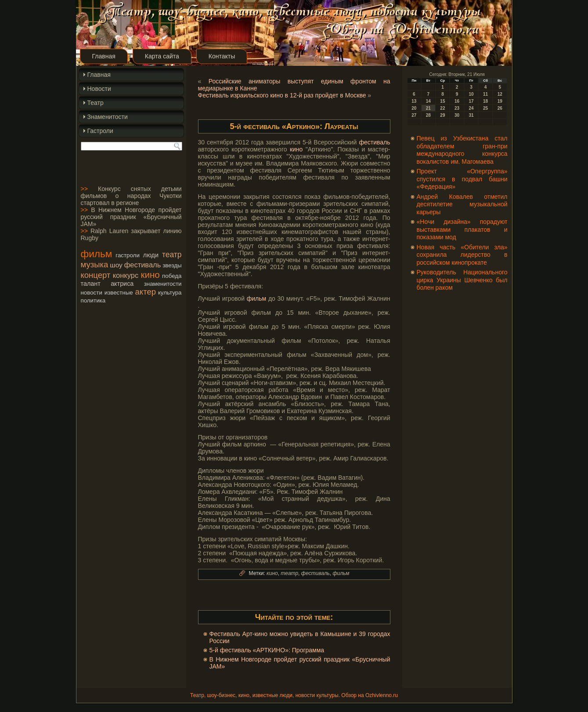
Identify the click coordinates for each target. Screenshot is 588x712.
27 (414, 115)
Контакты (222, 56)
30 (457, 115)
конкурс (126, 275)
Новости (99, 89)
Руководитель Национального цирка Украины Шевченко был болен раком (462, 280)
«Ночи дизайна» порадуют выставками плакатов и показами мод (462, 229)
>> (84, 189)
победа (172, 276)
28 (428, 115)
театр (172, 255)
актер (146, 292)
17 (471, 101)
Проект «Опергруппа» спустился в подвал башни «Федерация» (462, 179)
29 (442, 115)
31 (471, 115)
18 (485, 101)
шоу (116, 265)
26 (500, 108)
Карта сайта (162, 56)
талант (91, 284)
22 (442, 108)
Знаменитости (108, 117)
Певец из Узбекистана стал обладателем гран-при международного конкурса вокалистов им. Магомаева (462, 150)
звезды (172, 265)
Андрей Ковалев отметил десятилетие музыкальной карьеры (462, 204)
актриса (122, 284)
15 (442, 101)
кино (150, 275)
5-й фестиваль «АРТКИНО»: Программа (267, 650)
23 (457, 108)
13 (414, 101)
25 (485, 108)
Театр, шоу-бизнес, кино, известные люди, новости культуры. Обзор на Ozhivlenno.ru (294, 695)
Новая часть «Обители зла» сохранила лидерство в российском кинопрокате (462, 255)
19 (500, 101)
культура (170, 293)
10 (471, 94)
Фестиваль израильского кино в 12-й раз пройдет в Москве (282, 95)
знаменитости (163, 284)
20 (414, 108)
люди (151, 255)
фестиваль (142, 265)
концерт (96, 275)
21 (428, 108)
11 (485, 94)
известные (119, 293)
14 (428, 101)
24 (471, 108)
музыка (95, 264)
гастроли (128, 255)
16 (457, 101)
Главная (104, 56)
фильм (97, 254)
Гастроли (100, 131)
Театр (96, 103)
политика (93, 300)
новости (92, 293)
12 (500, 94)
